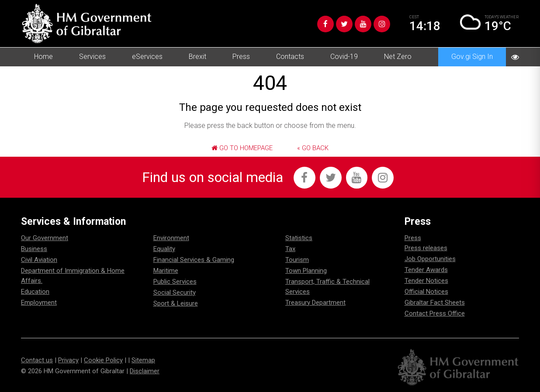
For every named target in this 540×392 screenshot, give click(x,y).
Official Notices (426, 292)
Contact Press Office (435, 313)
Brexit (197, 57)
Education (35, 292)
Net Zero (398, 57)
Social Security (175, 292)
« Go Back (313, 148)
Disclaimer (145, 371)
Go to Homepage (242, 148)
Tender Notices (426, 281)
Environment (171, 238)
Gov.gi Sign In (472, 57)
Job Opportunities (430, 259)
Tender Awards (426, 270)
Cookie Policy (103, 360)
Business (34, 249)
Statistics (299, 238)
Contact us (37, 360)
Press (241, 57)
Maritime (166, 271)
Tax (290, 249)
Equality (164, 249)
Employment (39, 303)
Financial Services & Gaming (194, 260)
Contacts (290, 57)
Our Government (45, 238)
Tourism (297, 260)
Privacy (68, 360)
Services (92, 57)
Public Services (175, 282)
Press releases (426, 248)
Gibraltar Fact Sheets (435, 303)
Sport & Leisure (176, 303)
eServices (147, 57)
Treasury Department (315, 303)
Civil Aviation (39, 260)
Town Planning (306, 271)
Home (43, 57)
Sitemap (143, 360)
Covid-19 (344, 57)
